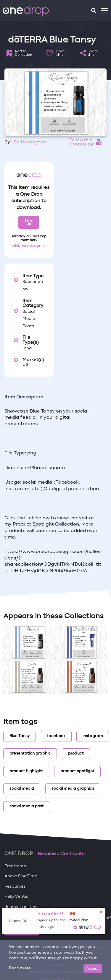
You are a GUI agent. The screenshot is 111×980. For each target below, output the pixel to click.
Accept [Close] (93, 968)
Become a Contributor (62, 854)
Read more (20, 968)
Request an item (21, 907)
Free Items (15, 866)
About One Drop (21, 876)
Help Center (17, 897)
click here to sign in (29, 246)
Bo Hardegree (30, 142)
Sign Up (29, 222)
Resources (15, 887)
